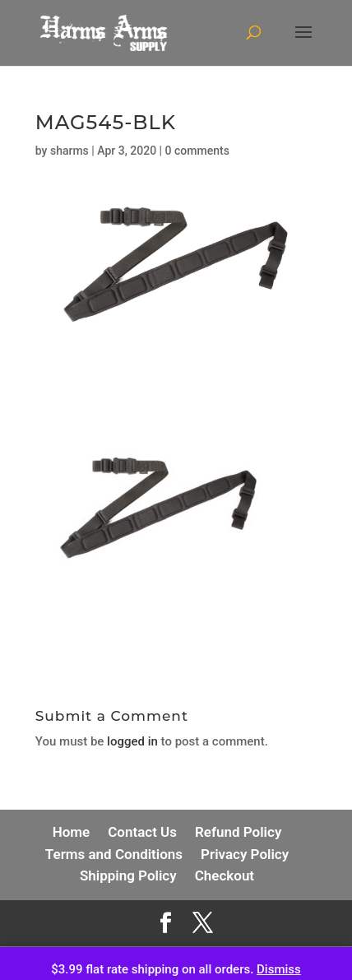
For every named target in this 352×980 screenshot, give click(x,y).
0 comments (197, 151)
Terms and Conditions (114, 854)
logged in (132, 741)
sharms (69, 151)
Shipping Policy (128, 875)
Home (72, 832)
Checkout (225, 875)
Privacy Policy (245, 854)
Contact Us (142, 832)
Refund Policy (238, 832)
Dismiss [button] (279, 969)
